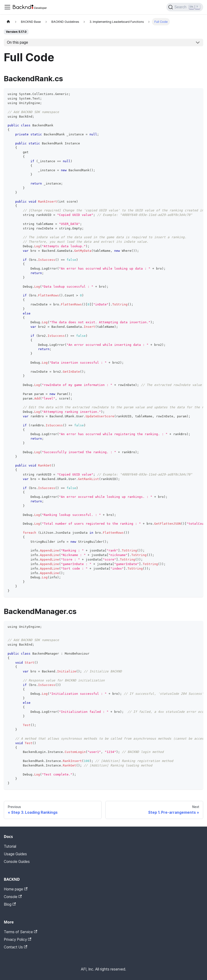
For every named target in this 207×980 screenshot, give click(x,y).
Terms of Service (20, 932)
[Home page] (8, 22)
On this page (17, 42)
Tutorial (10, 846)
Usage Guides (15, 854)
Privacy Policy (17, 940)
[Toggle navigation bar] (7, 7)
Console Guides (17, 862)
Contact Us (15, 947)
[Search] (185, 7)
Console (13, 897)
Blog (10, 904)
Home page (16, 889)
